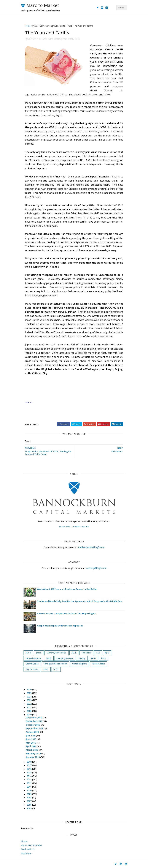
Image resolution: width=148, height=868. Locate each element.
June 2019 (31, 739)
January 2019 (33, 757)
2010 (29, 790)
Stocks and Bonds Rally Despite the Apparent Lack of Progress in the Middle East (80, 601)
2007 (29, 801)
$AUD (93, 658)
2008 (29, 798)
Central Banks (32, 664)
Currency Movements (57, 653)
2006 (29, 805)
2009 (29, 794)
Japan (39, 653)
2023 (29, 700)
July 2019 (31, 736)
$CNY (35, 26)
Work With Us (28, 849)
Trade (69, 26)
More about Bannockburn (74, 526)
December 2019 (34, 718)
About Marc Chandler (32, 845)
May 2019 (31, 743)
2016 (29, 769)
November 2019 (34, 721)
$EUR (74, 653)
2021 (29, 707)
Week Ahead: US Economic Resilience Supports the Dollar (67, 589)
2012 (29, 783)
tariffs (62, 26)
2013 (29, 780)
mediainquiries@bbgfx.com (91, 547)
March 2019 (32, 750)
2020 (29, 711)
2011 (29, 787)
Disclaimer (26, 853)
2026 (29, 689)
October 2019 (33, 725)
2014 (29, 776)
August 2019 (33, 732)
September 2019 (35, 728)
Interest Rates (98, 664)
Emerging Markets (65, 658)
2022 (29, 704)
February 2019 (34, 753)
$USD (41, 26)
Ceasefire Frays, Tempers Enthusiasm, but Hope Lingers (66, 613)
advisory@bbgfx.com (96, 568)
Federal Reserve (33, 658)
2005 (29, 808)
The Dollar (86, 653)
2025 (29, 693)
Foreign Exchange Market (55, 664)
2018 (29, 762)
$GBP (49, 658)
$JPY (107, 653)
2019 (29, 715)
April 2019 (31, 746)
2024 (29, 697)
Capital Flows (32, 669)
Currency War (52, 26)
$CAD (103, 658)
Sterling (82, 658)
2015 (29, 772)
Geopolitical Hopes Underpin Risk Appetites (60, 626)
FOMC (46, 669)
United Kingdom (80, 664)
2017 (29, 765)
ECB (98, 653)
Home (28, 26)
